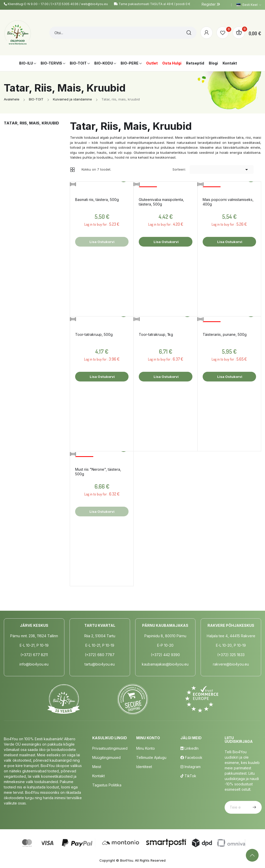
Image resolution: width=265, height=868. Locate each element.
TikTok (188, 776)
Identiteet (144, 767)
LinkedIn (189, 748)
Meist (97, 767)
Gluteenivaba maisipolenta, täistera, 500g (161, 202)
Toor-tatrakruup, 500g (94, 334)
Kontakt (99, 776)
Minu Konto (146, 748)
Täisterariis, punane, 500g (225, 334)
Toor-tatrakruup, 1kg (156, 334)
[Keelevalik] (249, 5)
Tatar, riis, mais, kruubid (31, 123)
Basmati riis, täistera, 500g (97, 200)
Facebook (191, 757)
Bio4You (127, 860)
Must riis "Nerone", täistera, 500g (98, 472)
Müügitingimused (106, 757)
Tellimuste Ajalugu (151, 757)
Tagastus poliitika (107, 785)
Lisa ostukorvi (166, 242)
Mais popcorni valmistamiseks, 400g (228, 202)
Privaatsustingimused (110, 748)
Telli (254, 807)
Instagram (191, 767)
